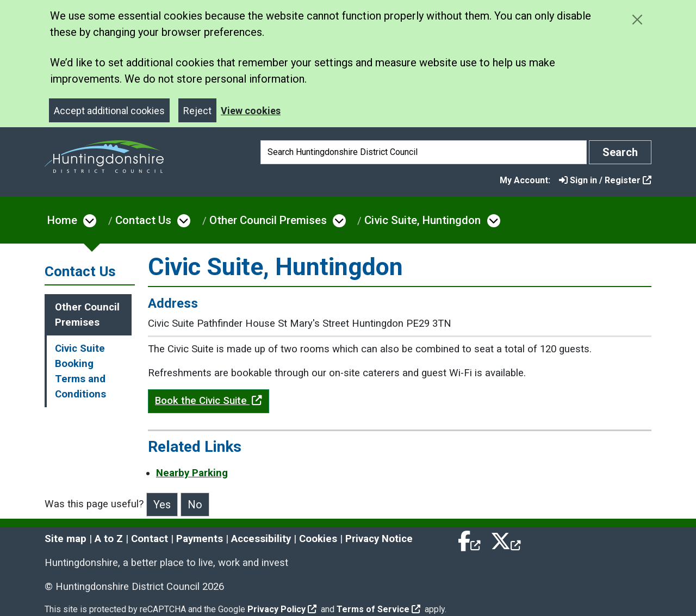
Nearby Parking (192, 473)
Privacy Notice (379, 539)
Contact (150, 539)
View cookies (251, 111)
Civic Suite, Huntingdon (422, 220)
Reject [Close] (197, 111)
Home (62, 220)
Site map (66, 539)
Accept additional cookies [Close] (109, 111)
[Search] (424, 152)
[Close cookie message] (637, 19)
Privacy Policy (282, 609)
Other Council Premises (268, 220)
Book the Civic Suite (209, 401)
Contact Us (143, 220)
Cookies (318, 539)
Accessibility (261, 539)
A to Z (109, 539)
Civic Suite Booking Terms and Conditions (80, 371)
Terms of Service (378, 609)
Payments (200, 539)
